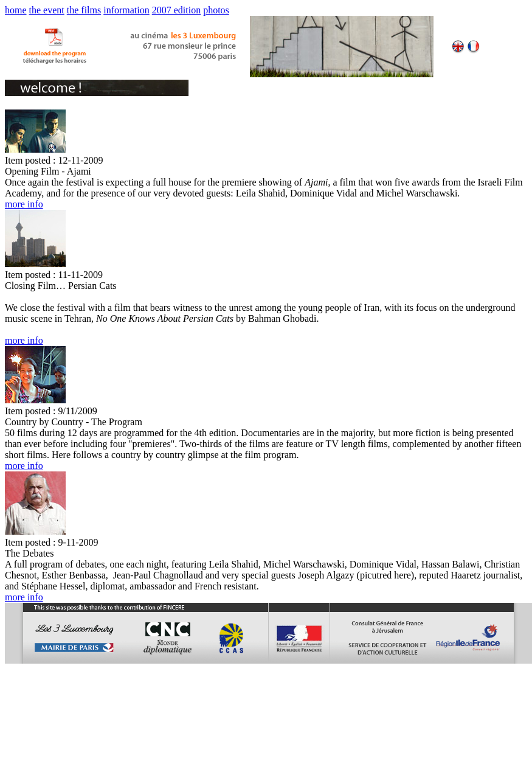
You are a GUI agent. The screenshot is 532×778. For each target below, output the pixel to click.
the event (47, 10)
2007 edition (176, 10)
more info (24, 204)
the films (84, 10)
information (126, 10)
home (16, 10)
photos (216, 10)
